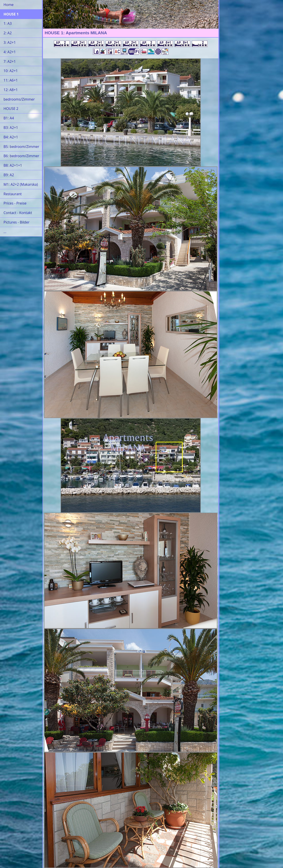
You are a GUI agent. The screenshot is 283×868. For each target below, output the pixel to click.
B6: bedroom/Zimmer (21, 156)
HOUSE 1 (11, 14)
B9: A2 (9, 175)
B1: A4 (9, 118)
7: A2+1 (10, 61)
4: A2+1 (10, 52)
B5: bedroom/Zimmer (21, 147)
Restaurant (13, 194)
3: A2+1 (10, 42)
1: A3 (8, 23)
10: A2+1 (11, 71)
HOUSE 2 (11, 109)
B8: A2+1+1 (13, 165)
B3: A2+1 (11, 128)
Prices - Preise (15, 203)
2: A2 (8, 33)
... (5, 232)
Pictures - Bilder (16, 222)
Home (9, 5)
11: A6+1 (11, 80)
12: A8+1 (11, 90)
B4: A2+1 (11, 137)
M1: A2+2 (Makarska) (21, 184)
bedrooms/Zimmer (19, 99)
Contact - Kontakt (18, 213)
